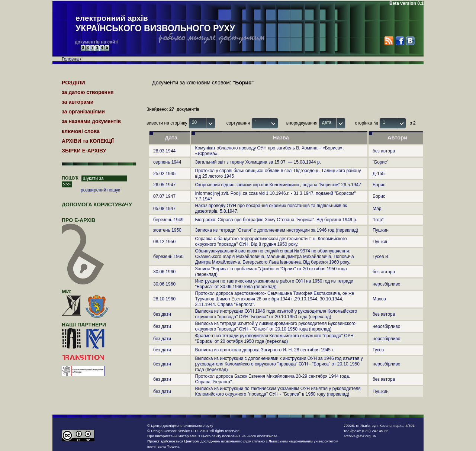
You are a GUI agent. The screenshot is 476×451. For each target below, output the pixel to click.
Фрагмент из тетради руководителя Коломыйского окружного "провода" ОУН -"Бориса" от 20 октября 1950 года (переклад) (276, 339)
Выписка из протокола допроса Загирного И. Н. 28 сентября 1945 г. (265, 350)
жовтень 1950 (167, 230)
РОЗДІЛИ (73, 83)
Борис (379, 185)
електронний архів (155, 24)
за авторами (78, 102)
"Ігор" (378, 220)
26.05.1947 (164, 185)
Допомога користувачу (97, 204)
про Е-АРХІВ (83, 223)
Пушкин (381, 230)
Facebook (400, 41)
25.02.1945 (164, 174)
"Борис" (380, 162)
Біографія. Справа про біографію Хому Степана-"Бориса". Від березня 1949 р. (276, 220)
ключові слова (81, 131)
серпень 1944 (167, 162)
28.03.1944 (164, 151)
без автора (384, 151)
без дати (162, 314)
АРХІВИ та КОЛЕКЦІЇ (88, 141)
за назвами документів (91, 121)
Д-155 (379, 174)
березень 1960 (168, 257)
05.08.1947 (164, 209)
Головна (70, 59)
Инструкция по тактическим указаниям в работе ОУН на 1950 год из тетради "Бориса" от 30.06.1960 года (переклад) (274, 284)
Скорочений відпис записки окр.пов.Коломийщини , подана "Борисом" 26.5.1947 (278, 185)
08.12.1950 (164, 242)
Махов (379, 299)
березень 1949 (168, 220)
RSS (389, 41)
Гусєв (378, 350)
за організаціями (83, 112)
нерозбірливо (386, 284)
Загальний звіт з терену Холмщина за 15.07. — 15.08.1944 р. (258, 162)
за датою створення (88, 92)
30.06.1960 (164, 272)
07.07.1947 (164, 196)
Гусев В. (381, 257)
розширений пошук (100, 190)
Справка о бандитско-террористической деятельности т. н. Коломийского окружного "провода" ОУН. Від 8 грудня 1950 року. (271, 241)
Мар (377, 209)
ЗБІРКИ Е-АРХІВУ (84, 151)
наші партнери (84, 325)
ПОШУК (70, 178)
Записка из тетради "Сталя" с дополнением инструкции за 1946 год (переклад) (277, 230)
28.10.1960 (164, 299)
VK (410, 41)
